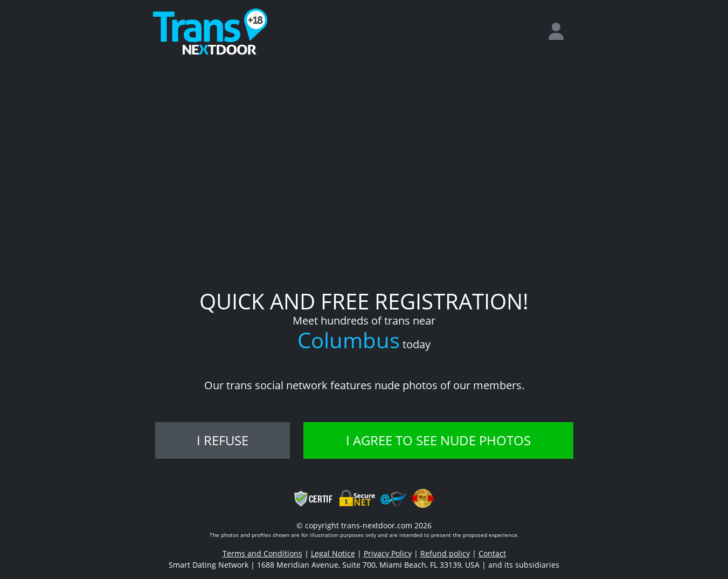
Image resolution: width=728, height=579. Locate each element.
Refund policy (445, 553)
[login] (560, 32)
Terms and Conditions (262, 553)
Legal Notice (333, 553)
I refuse (223, 440)
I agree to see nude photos (438, 440)
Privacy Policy (388, 553)
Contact (492, 553)
